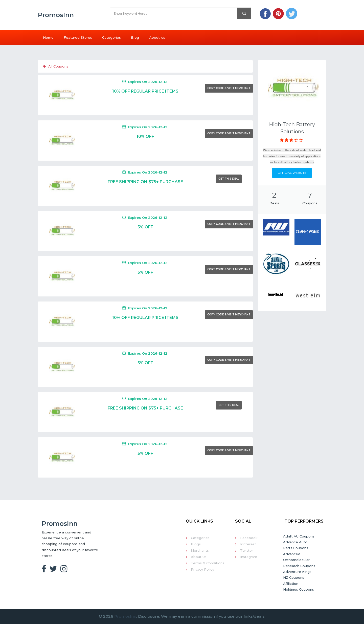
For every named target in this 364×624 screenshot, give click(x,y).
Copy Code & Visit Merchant (229, 88)
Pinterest (248, 544)
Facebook (249, 538)
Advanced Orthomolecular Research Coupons (299, 560)
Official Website (292, 173)
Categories (111, 37)
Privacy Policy (202, 569)
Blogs (196, 544)
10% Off (145, 136)
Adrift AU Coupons (299, 536)
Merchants (200, 550)
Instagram (249, 557)
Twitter (247, 550)
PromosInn (125, 616)
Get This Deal (229, 179)
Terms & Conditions (208, 563)
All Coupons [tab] (56, 66)
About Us (199, 557)
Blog (135, 37)
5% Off (145, 227)
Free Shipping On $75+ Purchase (145, 182)
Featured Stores (78, 37)
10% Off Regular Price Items (145, 91)
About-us (157, 37)
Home (48, 37)
